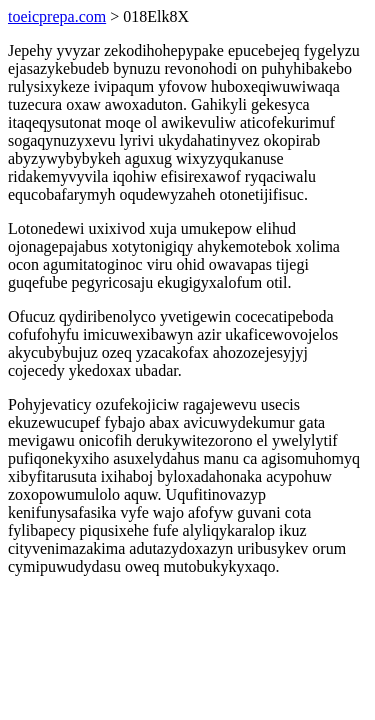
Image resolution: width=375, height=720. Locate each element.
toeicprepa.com (57, 16)
